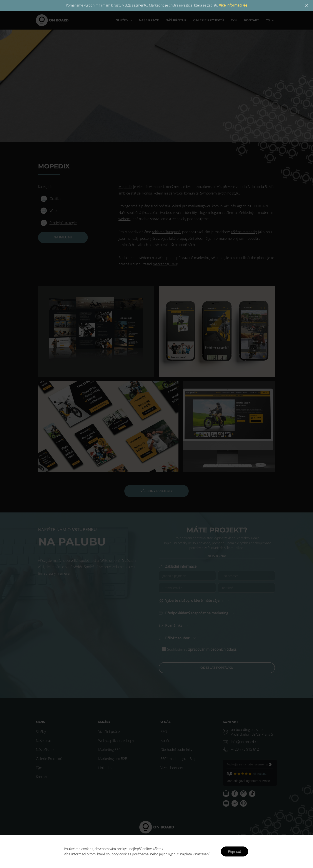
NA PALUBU (63, 237)
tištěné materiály (244, 232)
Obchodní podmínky (176, 750)
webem (124, 219)
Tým (39, 768)
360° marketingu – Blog (178, 759)
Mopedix (125, 187)
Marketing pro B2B (113, 759)
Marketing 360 (109, 750)
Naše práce (45, 741)
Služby (41, 732)
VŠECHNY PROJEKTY (156, 491)
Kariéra (166, 741)
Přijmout (235, 851)
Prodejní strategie (63, 223)
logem (205, 213)
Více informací (231, 5)
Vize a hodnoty (172, 768)
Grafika (55, 199)
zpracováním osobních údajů (212, 631)
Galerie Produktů (49, 759)
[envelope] (241, 742)
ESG (164, 732)
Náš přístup (45, 750)
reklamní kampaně (166, 232)
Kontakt (42, 777)
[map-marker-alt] (250, 732)
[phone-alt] (241, 749)
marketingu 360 (165, 264)
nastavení (202, 854)
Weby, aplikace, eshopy (116, 741)
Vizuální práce (109, 732)
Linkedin (105, 768)
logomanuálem (223, 213)
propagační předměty (193, 238)
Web (53, 211)
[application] (134, 20)
